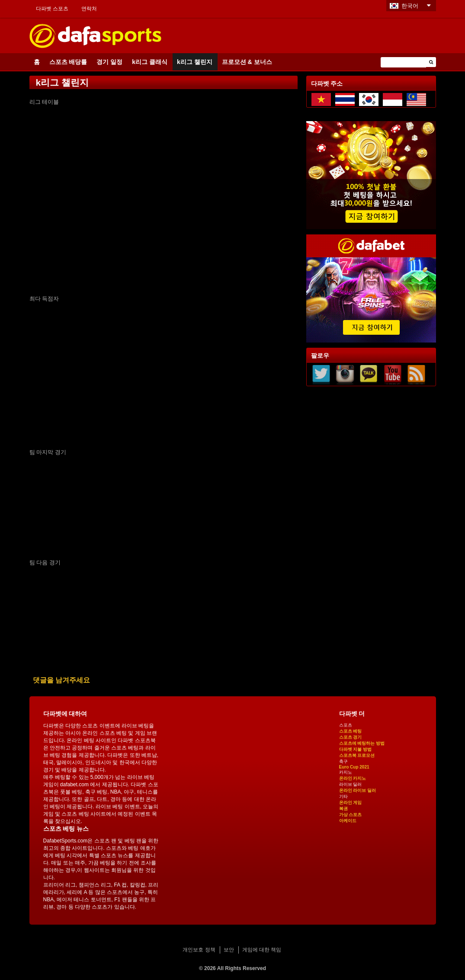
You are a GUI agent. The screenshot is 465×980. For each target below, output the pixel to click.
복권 (343, 809)
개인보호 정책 (199, 950)
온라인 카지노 (353, 778)
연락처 (89, 9)
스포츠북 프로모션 (357, 755)
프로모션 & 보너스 (247, 62)
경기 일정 (109, 62)
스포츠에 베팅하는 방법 (362, 743)
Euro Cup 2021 (354, 767)
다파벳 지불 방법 (356, 749)
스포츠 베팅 (351, 731)
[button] (431, 62)
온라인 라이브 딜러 (358, 790)
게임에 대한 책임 (262, 950)
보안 (229, 950)
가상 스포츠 (351, 815)
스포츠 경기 (351, 737)
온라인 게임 (351, 802)
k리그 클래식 (150, 62)
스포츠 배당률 (68, 62)
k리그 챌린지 (195, 62)
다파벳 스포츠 (52, 9)
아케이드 (348, 821)
